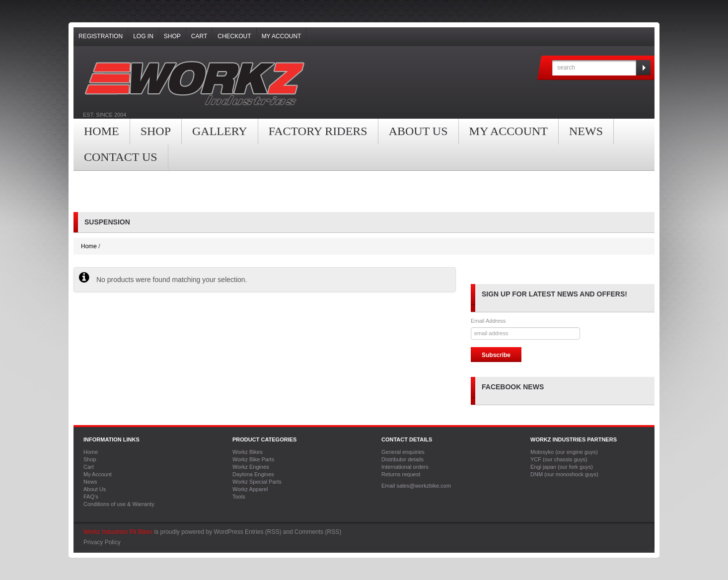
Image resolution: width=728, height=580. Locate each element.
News (586, 131)
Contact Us (121, 157)
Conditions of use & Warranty (119, 504)
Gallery (220, 131)
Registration (101, 36)
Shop (172, 36)
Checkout (234, 36)
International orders (405, 467)
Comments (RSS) (318, 532)
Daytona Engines (253, 474)
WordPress (229, 532)
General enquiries (403, 452)
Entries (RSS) (263, 532)
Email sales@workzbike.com (416, 486)
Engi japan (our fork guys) (562, 467)
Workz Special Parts (257, 482)
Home (102, 131)
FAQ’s (91, 497)
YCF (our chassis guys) (559, 459)
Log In (143, 36)
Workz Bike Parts (253, 459)
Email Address (488, 321)
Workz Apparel (250, 489)
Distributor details (402, 459)
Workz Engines (251, 467)
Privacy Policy (102, 542)
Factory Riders (318, 131)
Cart (199, 36)
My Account (282, 36)
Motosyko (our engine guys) (564, 452)
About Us (418, 131)
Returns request (401, 474)
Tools (239, 497)
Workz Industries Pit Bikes (118, 532)
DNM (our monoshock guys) (564, 474)
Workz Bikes (248, 452)
